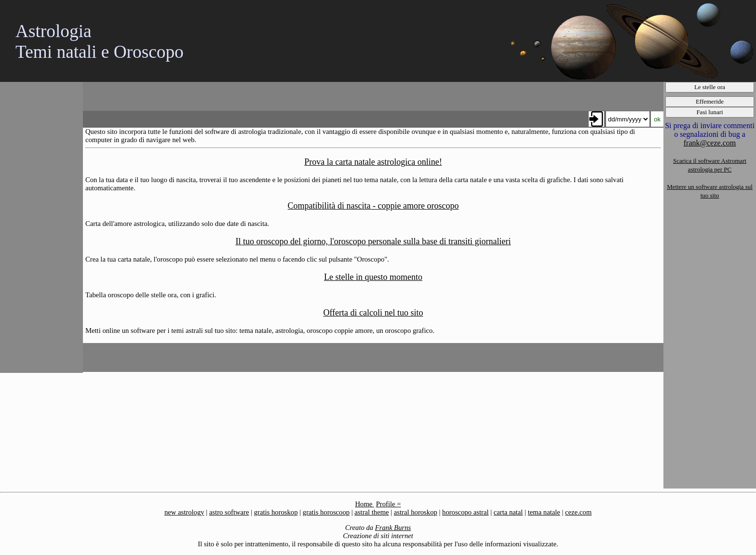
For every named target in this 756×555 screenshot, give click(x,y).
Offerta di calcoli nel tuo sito (373, 313)
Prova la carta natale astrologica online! (373, 162)
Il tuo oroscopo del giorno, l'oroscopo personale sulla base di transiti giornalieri (373, 241)
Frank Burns (393, 528)
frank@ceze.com (710, 143)
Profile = (389, 504)
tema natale (544, 512)
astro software (229, 512)
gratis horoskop (276, 512)
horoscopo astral (465, 512)
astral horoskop (416, 512)
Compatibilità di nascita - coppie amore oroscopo (373, 206)
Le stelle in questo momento (373, 277)
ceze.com (578, 512)
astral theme (371, 512)
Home (365, 504)
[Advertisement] (41, 226)
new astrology (184, 512)
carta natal (508, 512)
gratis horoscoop (326, 512)
